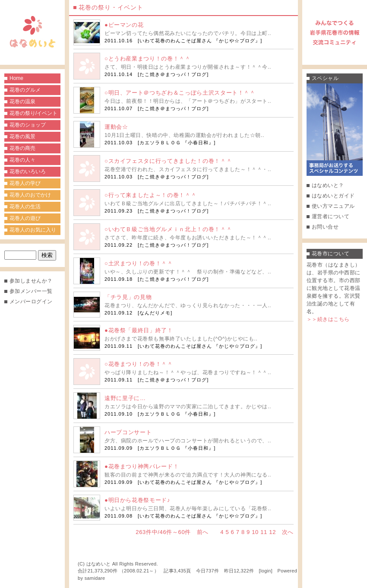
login (266, 571)
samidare (95, 578)
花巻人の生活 (25, 207)
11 (264, 532)
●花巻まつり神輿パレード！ (142, 466)
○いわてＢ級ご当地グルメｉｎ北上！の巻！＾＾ (168, 229)
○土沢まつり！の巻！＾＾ (139, 263)
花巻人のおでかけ (30, 195)
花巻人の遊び (25, 218)
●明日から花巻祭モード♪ (137, 500)
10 (255, 532)
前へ (203, 532)
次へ (288, 532)
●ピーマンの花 (124, 25)
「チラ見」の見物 (128, 297)
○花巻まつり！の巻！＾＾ (139, 364)
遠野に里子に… (125, 398)
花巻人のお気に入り (33, 230)
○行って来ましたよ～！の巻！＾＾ (150, 195)
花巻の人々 (22, 160)
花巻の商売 (22, 148)
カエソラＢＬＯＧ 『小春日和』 (177, 143)
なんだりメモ (155, 313)
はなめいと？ (328, 185)
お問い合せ (325, 227)
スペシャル (325, 78)
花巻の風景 (22, 137)
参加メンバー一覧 (31, 291)
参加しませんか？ (31, 281)
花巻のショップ (28, 125)
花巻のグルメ (25, 90)
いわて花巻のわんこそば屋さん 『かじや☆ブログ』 (200, 41)
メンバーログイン (31, 302)
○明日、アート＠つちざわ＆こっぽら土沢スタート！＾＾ (180, 93)
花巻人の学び (25, 183)
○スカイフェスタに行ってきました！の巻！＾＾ (168, 161)
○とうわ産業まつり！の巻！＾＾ (148, 59)
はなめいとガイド (333, 196)
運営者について (331, 216)
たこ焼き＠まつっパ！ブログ (173, 74)
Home (16, 78)
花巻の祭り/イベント (33, 113)
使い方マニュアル (333, 206)
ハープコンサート (128, 432)
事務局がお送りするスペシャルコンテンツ (335, 130)
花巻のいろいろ (28, 172)
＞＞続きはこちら (328, 319)
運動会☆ (116, 127)
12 (272, 532)
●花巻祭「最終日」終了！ (139, 330)
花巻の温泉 (22, 102)
